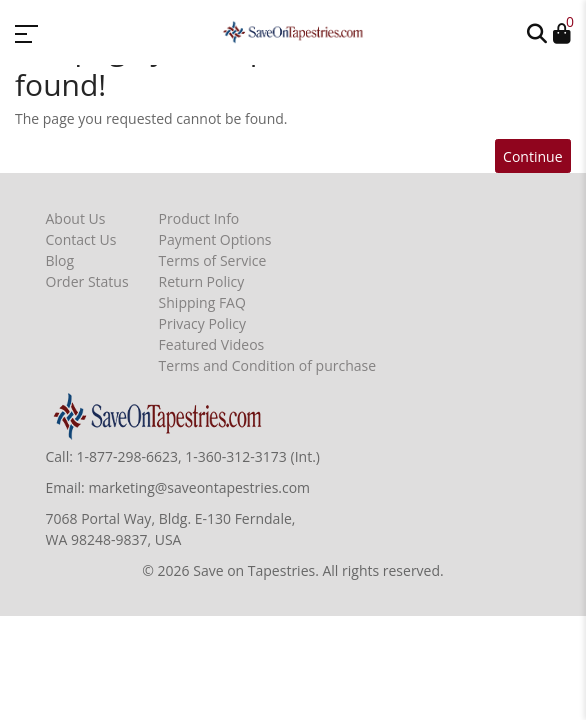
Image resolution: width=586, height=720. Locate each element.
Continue (532, 156)
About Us (76, 218)
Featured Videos (212, 344)
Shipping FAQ (202, 302)
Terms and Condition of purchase (267, 365)
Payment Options (215, 239)
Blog (60, 260)
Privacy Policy (202, 323)
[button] (537, 32)
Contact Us (81, 239)
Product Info (199, 218)
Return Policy (202, 281)
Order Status (87, 281)
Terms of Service (213, 260)
